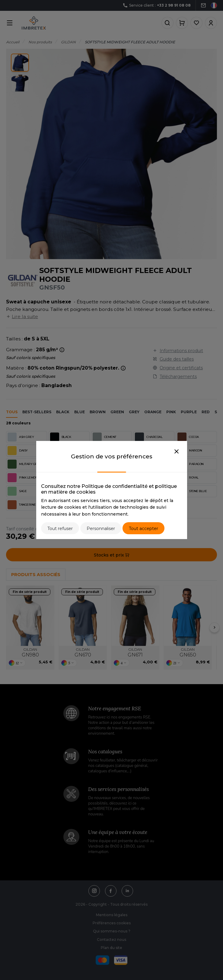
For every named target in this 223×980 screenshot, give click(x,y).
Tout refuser (60, 529)
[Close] (177, 452)
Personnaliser (101, 529)
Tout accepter (143, 529)
